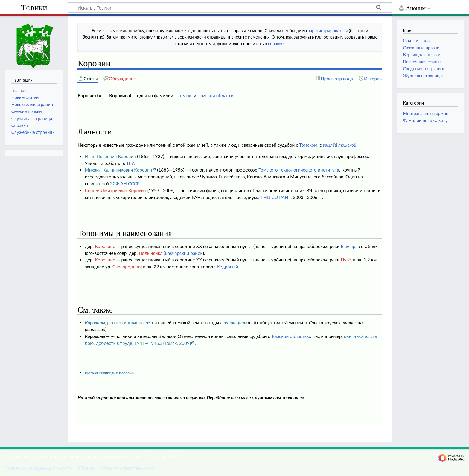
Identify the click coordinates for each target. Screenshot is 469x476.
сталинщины (233, 322)
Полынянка (151, 253)
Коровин (126, 373)
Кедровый (227, 267)
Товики (34, 8)
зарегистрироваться (328, 31)
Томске (185, 95)
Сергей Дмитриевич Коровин (116, 190)
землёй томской (339, 145)
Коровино (105, 246)
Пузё (346, 260)
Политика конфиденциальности (38, 468)
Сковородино (127, 267)
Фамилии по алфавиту (425, 120)
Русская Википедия (101, 373)
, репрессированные (116, 322)
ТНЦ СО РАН (274, 197)
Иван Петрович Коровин (111, 156)
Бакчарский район (184, 253)
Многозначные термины (427, 113)
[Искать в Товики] (230, 7)
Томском (308, 145)
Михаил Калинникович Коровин (119, 170)
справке (276, 43)
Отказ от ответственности (128, 468)
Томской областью (291, 336)
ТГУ (130, 163)
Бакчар (348, 246)
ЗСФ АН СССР (125, 183)
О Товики (86, 468)
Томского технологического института (299, 170)
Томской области (215, 95)
